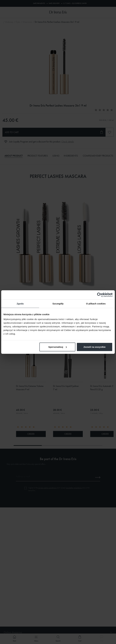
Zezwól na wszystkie (95, 347)
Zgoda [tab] (20, 304)
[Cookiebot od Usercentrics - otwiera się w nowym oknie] (99, 295)
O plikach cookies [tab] (96, 304)
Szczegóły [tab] (58, 304)
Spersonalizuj (58, 347)
